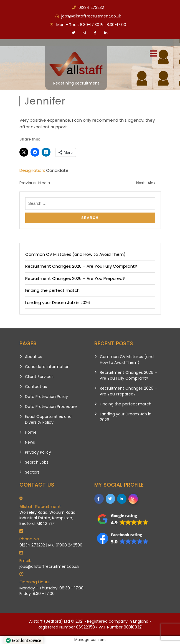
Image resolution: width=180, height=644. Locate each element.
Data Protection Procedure (51, 407)
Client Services (39, 377)
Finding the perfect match (52, 290)
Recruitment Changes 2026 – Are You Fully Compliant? (81, 266)
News (30, 442)
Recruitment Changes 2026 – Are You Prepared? (75, 278)
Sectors (32, 472)
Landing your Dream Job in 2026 (58, 302)
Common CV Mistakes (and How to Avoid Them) (75, 254)
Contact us (36, 387)
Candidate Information (47, 367)
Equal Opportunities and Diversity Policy (48, 419)
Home (31, 432)
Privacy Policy (38, 452)
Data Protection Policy (46, 397)
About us (34, 357)
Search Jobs (37, 462)
